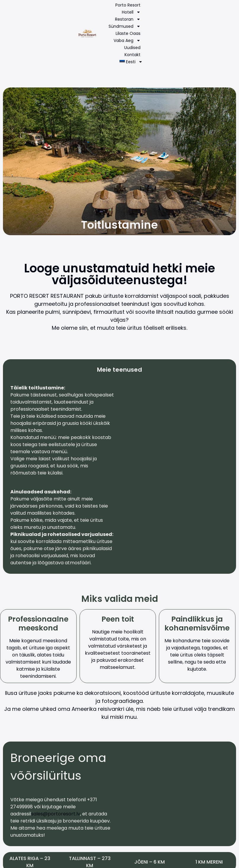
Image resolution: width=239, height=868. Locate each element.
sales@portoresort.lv (56, 814)
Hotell (131, 12)
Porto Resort (128, 5)
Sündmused (125, 26)
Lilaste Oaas (128, 33)
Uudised (132, 48)
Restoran (128, 19)
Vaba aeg (127, 40)
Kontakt (133, 55)
